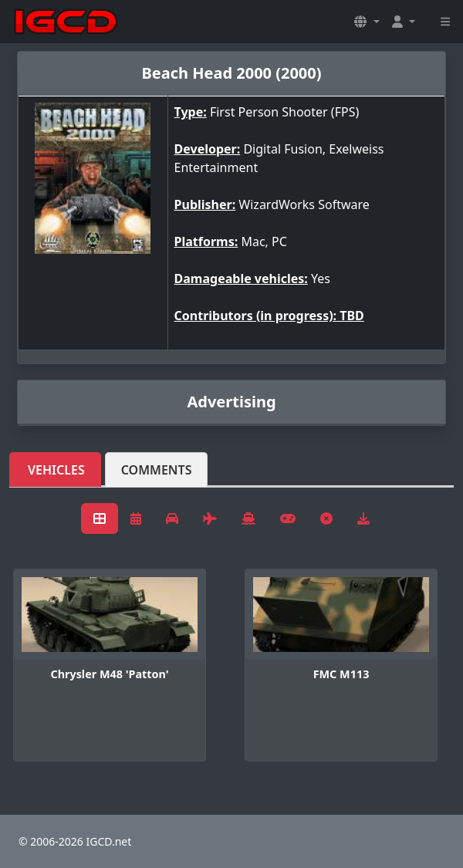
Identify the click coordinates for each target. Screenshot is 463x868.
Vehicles (56, 470)
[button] (367, 22)
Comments (157, 470)
